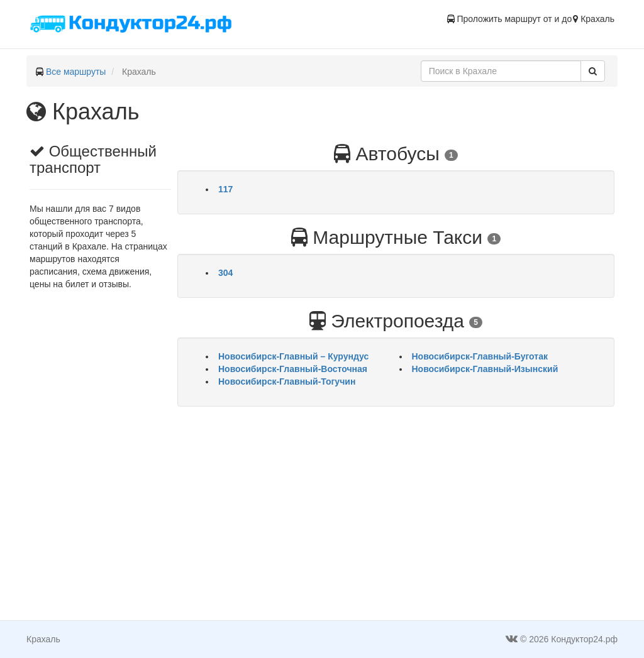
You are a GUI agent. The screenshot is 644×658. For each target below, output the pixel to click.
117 (225, 189)
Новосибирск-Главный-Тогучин (287, 381)
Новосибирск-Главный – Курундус (293, 356)
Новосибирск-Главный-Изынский (485, 369)
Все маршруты (76, 72)
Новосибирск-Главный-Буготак (480, 356)
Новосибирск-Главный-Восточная (293, 369)
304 (225, 273)
